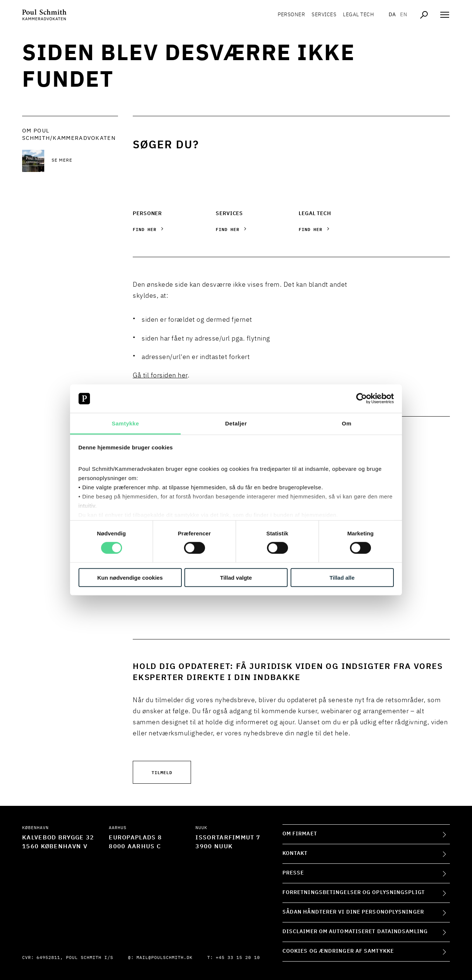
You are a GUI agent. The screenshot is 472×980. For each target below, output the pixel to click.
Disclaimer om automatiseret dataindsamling (355, 932)
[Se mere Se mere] (85, 161)
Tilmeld (162, 772)
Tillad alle (342, 577)
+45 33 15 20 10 (238, 958)
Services (324, 15)
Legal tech (358, 15)
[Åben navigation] (445, 15)
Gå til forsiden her (160, 376)
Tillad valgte (236, 577)
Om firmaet (300, 834)
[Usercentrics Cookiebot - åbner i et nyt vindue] (362, 398)
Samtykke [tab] (125, 423)
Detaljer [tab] (236, 423)
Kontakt (295, 853)
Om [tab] (347, 423)
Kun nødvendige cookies (130, 577)
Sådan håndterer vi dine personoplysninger (353, 912)
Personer (291, 15)
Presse (293, 873)
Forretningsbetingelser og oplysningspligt (354, 893)
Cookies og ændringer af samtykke (338, 951)
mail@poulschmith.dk (164, 958)
